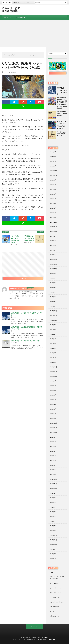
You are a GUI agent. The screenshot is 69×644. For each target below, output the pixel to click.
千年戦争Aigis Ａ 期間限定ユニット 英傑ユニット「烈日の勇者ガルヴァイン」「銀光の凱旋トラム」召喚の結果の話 (62, 103)
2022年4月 (53, 348)
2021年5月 (53, 400)
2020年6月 (53, 451)
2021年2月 (53, 414)
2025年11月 (53, 175)
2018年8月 (53, 554)
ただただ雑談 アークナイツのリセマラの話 (25, 341)
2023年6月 (53, 287)
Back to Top (35, 627)
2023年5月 (53, 292)
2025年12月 (53, 171)
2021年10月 (53, 376)
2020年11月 (53, 428)
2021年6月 (53, 395)
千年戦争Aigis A (21, 17)
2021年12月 (53, 367)
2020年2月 (53, 470)
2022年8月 (53, 330)
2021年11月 (53, 372)
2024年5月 (53, 250)
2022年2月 (53, 358)
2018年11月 (53, 540)
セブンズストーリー (56, 593)
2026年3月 (53, 161)
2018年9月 (53, 549)
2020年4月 (53, 460)
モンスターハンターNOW (57, 602)
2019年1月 (53, 531)
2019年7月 (53, 502)
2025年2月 (53, 213)
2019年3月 (53, 521)
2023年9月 (53, 273)
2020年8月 (53, 442)
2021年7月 (53, 390)
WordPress (52, 639)
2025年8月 (53, 185)
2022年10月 (53, 320)
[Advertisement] (34, 33)
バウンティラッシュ (56, 597)
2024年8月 (53, 241)
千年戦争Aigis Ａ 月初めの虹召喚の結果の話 (29, 238)
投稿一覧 (30, 289)
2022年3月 (53, 353)
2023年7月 (53, 283)
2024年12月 (53, 222)
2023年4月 (53, 297)
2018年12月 (53, 535)
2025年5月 (53, 199)
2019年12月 (53, 479)
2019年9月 (53, 493)
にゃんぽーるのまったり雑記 (11, 9)
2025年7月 (53, 189)
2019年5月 (53, 512)
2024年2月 (53, 255)
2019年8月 (53, 498)
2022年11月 (53, 316)
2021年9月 (53, 381)
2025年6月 (53, 194)
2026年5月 (53, 152)
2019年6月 (53, 507)
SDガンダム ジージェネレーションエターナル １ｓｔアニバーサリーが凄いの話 (62, 125)
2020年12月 (53, 423)
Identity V (53, 572)
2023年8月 (53, 278)
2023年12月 (53, 259)
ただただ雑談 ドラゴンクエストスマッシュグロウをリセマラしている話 (62, 91)
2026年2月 (53, 166)
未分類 (52, 611)
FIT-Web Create (36, 639)
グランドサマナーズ (56, 588)
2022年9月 (53, 325)
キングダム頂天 (54, 583)
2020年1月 (53, 474)
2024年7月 (53, 245)
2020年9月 (53, 437)
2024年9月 (53, 236)
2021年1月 (53, 418)
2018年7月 (53, 559)
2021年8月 (53, 386)
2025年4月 (53, 203)
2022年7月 (53, 334)
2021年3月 (53, 409)
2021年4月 (53, 404)
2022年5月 (53, 344)
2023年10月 (53, 269)
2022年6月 (53, 339)
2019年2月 (53, 526)
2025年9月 (53, 180)
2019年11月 (53, 484)
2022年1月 (53, 362)
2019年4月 (53, 517)
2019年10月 (53, 488)
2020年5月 (53, 456)
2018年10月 (53, 545)
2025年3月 (53, 208)
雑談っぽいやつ (8, 17)
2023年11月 (53, 264)
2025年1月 (53, 217)
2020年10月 (53, 432)
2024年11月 (53, 227)
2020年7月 (53, 446)
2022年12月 (53, 311)
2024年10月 (53, 231)
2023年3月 (53, 302)
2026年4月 (53, 157)
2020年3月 (53, 465)
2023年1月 (53, 306)
